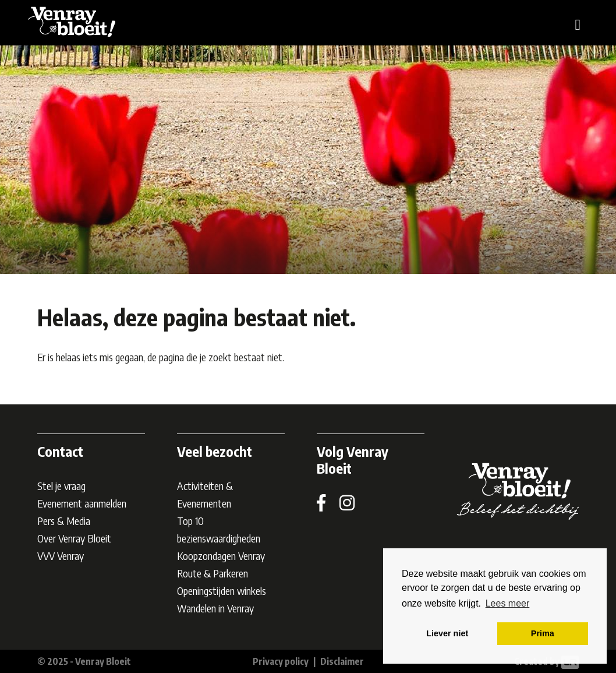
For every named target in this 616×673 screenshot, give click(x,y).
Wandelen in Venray (215, 608)
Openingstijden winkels (222, 591)
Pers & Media (64, 521)
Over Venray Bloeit (74, 538)
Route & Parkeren (213, 573)
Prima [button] (543, 633)
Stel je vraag (61, 486)
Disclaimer (342, 661)
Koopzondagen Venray (221, 556)
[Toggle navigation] (578, 23)
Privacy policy (281, 661)
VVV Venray (61, 556)
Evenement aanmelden (82, 503)
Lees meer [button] (508, 603)
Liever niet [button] (447, 633)
